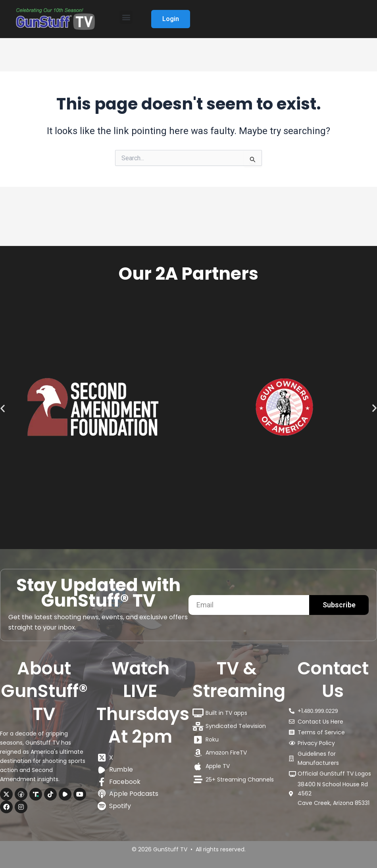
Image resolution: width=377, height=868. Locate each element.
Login (171, 19)
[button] (126, 17)
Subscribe (339, 605)
